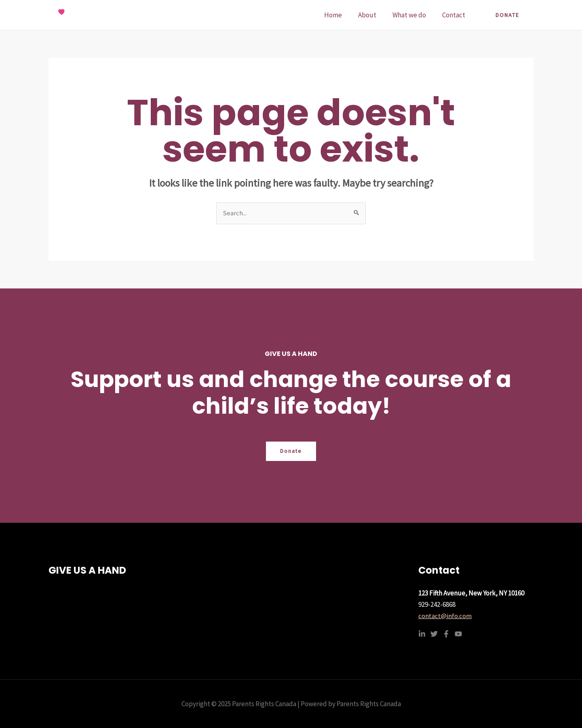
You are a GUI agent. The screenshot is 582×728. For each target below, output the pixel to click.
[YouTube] (458, 634)
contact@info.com (445, 616)
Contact (455, 15)
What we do (413, 15)
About (373, 15)
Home (342, 15)
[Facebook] (446, 634)
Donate (291, 452)
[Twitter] (434, 634)
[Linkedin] (422, 634)
